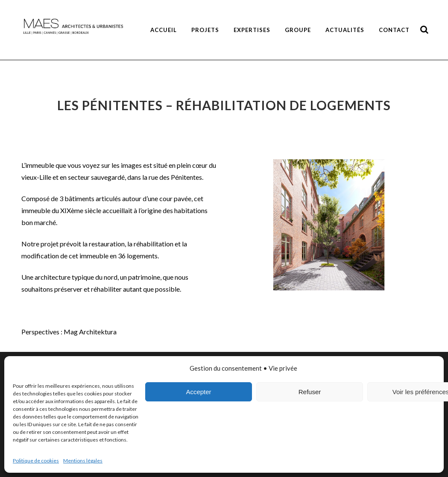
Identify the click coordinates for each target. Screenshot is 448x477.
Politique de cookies (36, 461)
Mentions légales (83, 461)
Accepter (198, 392)
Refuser (310, 392)
